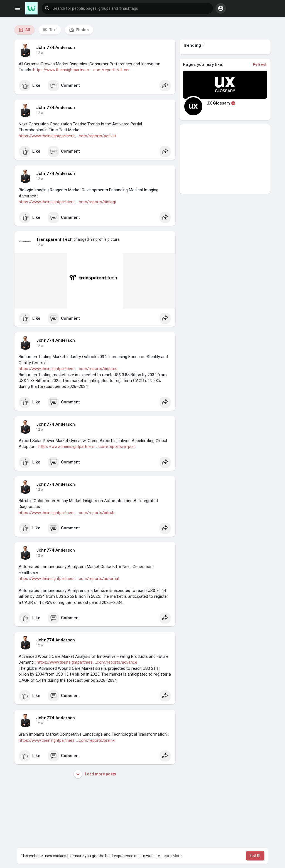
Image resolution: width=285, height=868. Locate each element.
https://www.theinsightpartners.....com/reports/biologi (67, 202)
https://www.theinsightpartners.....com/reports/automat (69, 579)
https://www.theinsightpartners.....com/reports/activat (67, 136)
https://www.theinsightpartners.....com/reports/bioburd (68, 369)
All (24, 30)
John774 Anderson (56, 48)
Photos (79, 30)
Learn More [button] (172, 856)
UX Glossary (221, 103)
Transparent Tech (54, 239)
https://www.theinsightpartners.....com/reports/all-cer (81, 70)
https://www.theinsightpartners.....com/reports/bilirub (67, 513)
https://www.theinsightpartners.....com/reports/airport (87, 447)
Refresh (260, 64)
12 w (40, 53)
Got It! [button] (255, 856)
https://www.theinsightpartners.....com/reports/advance (87, 662)
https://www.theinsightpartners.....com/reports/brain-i (67, 740)
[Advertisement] (225, 159)
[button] (127, 8)
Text (50, 30)
